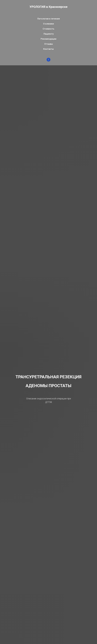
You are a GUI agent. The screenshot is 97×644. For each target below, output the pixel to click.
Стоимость (48, 29)
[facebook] (48, 60)
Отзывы (49, 44)
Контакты (48, 49)
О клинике (49, 24)
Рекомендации (48, 39)
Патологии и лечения (49, 19)
